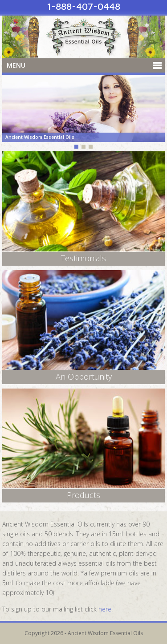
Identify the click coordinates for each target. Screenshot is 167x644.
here (105, 609)
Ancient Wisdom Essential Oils (83, 37)
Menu (16, 65)
